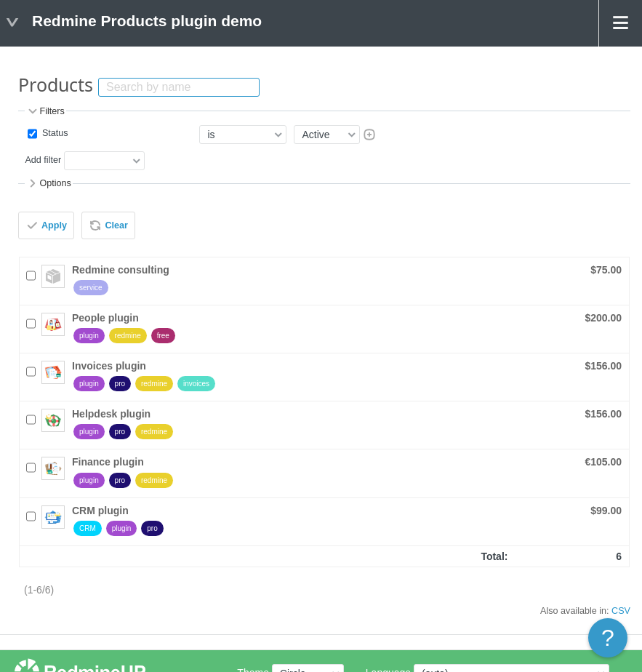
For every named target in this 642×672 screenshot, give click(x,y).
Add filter (43, 161)
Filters (45, 111)
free (163, 336)
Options (48, 183)
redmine (128, 336)
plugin (89, 336)
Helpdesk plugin (111, 414)
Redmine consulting (121, 270)
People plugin (105, 318)
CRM (88, 528)
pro (120, 384)
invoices (196, 384)
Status (53, 134)
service (91, 288)
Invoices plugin (109, 366)
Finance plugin (108, 462)
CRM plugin (100, 511)
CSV (621, 611)
